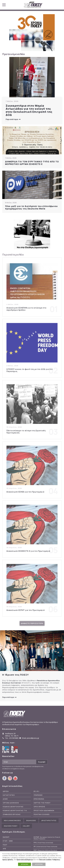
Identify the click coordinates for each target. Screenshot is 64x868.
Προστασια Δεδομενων (44, 811)
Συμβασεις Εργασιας (12, 814)
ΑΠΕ (4, 849)
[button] (31, 669)
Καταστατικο (9, 795)
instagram (55, 4)
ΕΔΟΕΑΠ (6, 837)
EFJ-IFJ (36, 791)
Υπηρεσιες (38, 795)
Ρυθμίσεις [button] (56, 859)
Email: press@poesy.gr (31, 738)
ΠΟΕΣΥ (33, 5)
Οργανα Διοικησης (11, 803)
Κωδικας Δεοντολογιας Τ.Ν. (15, 811)
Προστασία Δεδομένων (25, 859)
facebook (51, 4)
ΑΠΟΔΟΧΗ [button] (25, 864)
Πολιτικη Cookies (42, 814)
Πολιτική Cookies (45, 859)
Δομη (5, 799)
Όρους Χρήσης (8, 859)
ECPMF (47, 838)
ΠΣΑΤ (5, 845)
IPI (46, 847)
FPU (43, 843)
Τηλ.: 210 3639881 (12, 738)
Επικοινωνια (39, 799)
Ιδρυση (6, 791)
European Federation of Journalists (6, 749)
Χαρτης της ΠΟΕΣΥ (42, 803)
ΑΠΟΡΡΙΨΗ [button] (39, 864)
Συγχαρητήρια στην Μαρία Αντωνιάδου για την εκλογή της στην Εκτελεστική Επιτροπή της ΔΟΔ (29, 110)
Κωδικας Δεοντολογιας (13, 807)
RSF (45, 850)
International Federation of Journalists (15, 749)
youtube (60, 4)
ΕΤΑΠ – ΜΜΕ (8, 841)
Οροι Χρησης (39, 807)
